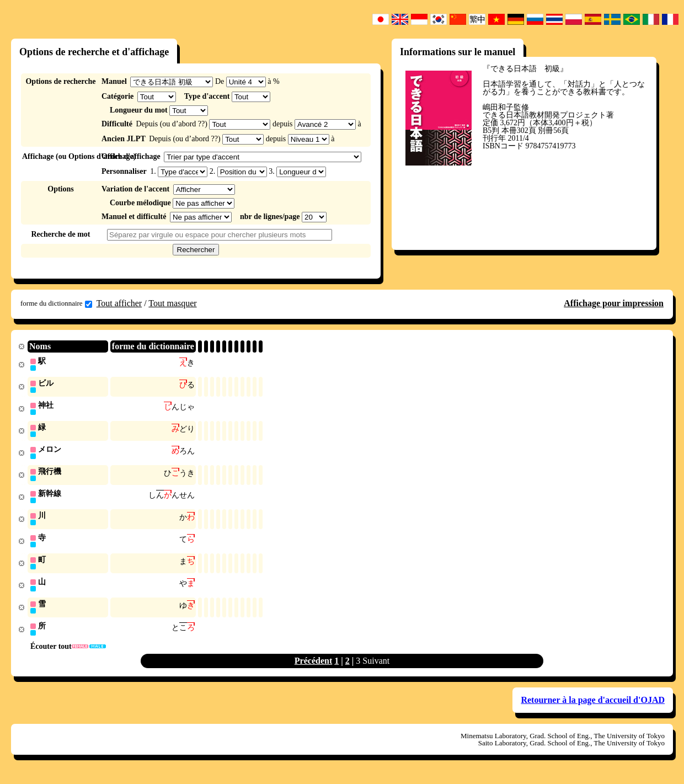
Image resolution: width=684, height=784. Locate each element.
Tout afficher (119, 303)
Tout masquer (172, 303)
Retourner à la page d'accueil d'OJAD (593, 707)
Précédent (313, 668)
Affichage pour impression (614, 303)
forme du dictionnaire (56, 303)
